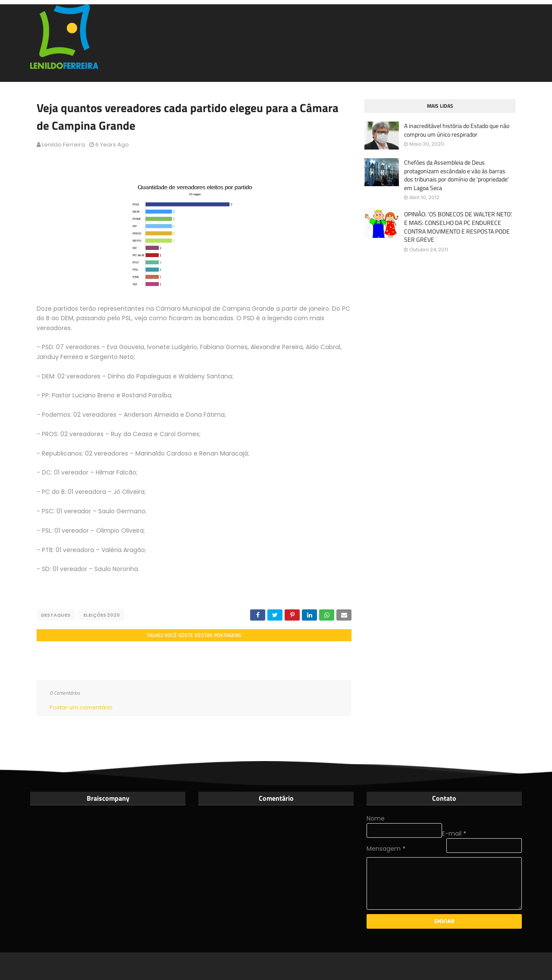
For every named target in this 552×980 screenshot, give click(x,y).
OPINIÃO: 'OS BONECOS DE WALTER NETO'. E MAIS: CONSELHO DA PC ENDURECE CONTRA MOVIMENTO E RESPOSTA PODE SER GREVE (458, 227)
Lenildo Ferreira (63, 145)
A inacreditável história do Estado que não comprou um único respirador (457, 130)
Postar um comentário (81, 707)
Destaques (56, 615)
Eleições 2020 (102, 615)
